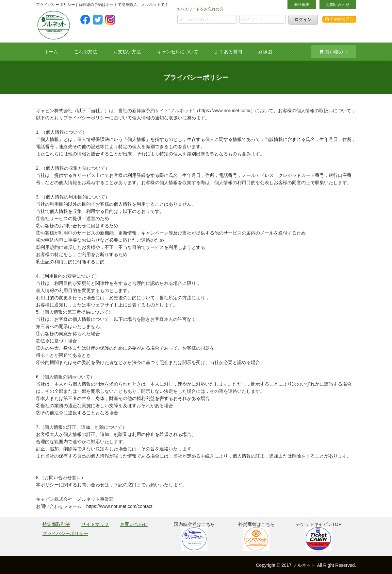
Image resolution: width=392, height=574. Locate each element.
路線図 (265, 52)
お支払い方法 (127, 52)
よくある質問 (228, 52)
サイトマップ (95, 524)
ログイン (303, 19)
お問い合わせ (338, 5)
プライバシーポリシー (65, 533)
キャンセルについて (178, 52)
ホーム (51, 52)
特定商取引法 (56, 524)
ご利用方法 (86, 52)
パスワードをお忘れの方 (200, 9)
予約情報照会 (339, 19)
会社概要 (302, 5)
